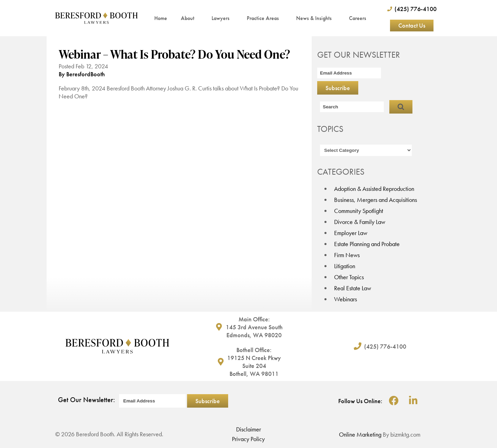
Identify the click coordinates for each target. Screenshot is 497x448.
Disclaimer (248, 429)
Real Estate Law (353, 288)
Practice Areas (265, 18)
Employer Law (351, 233)
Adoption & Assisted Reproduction (374, 189)
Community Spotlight (359, 211)
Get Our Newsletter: (86, 400)
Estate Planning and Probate (367, 244)
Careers (358, 18)
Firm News (347, 255)
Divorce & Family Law (360, 222)
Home (161, 18)
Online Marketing (360, 434)
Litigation (345, 266)
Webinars (345, 299)
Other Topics (349, 277)
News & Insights (316, 18)
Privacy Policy (248, 439)
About (189, 18)
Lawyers (222, 18)
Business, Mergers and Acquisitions (376, 200)
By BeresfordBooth (82, 74)
